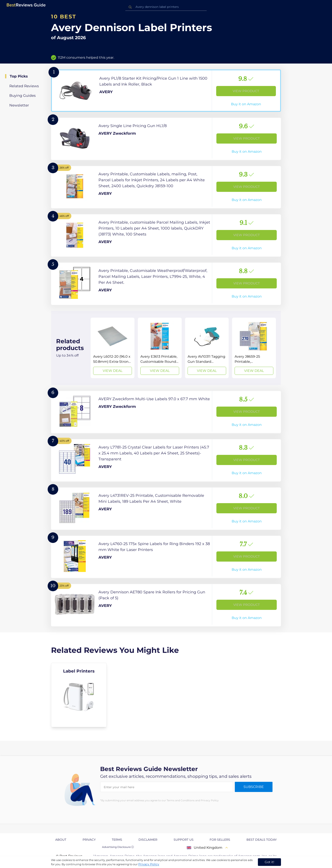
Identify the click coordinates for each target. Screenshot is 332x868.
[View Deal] (113, 348)
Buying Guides (22, 96)
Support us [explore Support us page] (184, 840)
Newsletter (19, 105)
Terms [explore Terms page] (117, 840)
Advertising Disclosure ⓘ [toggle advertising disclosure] (118, 847)
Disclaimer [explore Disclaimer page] (148, 840)
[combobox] (166, 7)
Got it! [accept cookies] (269, 862)
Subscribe (254, 787)
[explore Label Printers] (79, 695)
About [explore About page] (61, 840)
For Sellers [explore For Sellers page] (220, 840)
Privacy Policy (149, 864)
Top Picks (19, 76)
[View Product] (166, 91)
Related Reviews (24, 86)
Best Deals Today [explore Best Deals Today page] (262, 840)
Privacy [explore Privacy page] (89, 840)
